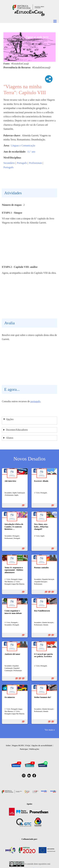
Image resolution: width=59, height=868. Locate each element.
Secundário (9, 163)
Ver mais (49, 730)
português (35, 401)
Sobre (8, 745)
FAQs (28, 745)
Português (22, 163)
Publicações (34, 749)
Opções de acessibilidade (42, 745)
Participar (24, 749)
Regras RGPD (18, 745)
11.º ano (31, 152)
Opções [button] (10, 419)
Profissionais (35, 163)
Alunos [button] (10, 438)
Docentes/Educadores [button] (17, 430)
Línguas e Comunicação (23, 146)
